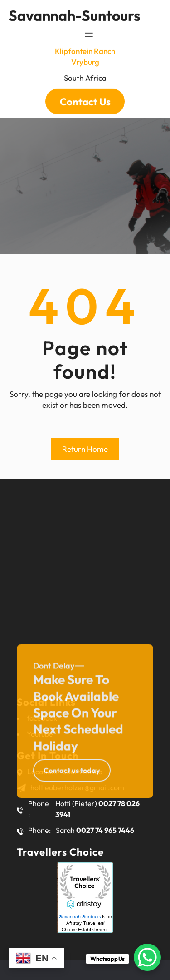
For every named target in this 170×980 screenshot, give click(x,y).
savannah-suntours (75, 10)
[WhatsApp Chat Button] (147, 957)
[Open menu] (89, 30)
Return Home (85, 449)
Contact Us (85, 96)
